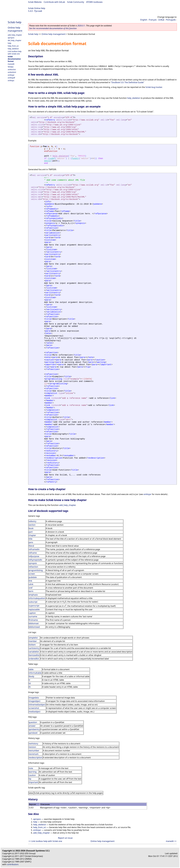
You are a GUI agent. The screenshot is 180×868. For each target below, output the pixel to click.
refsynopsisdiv (35, 560)
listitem (32, 645)
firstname (33, 620)
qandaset (33, 733)
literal (31, 546)
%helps (11, 67)
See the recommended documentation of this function (53, 28)
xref (31, 588)
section (32, 525)
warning (33, 772)
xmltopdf (11, 78)
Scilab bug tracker (154, 87)
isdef (52, 159)
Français (153, 20)
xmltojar (11, 75)
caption (32, 613)
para (31, 542)
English (144, 20)
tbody (31, 676)
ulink (31, 584)
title (31, 539)
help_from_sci (13, 46)
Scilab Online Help (37, 8)
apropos (11, 38)
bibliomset (34, 623)
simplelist (33, 638)
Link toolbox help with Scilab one (15, 53)
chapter (32, 535)
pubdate (33, 577)
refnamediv (34, 549)
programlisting (36, 570)
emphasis (33, 595)
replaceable (34, 609)
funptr (75, 159)
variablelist (34, 652)
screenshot (34, 708)
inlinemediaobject (37, 705)
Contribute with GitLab (54, 2)
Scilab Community (76, 2)
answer (32, 726)
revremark (34, 754)
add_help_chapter (15, 35)
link (30, 581)
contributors (13, 864)
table (31, 669)
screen (32, 574)
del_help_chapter (15, 40)
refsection (33, 567)
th (30, 687)
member (33, 641)
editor (48, 161)
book (31, 528)
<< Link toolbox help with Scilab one (45, 841)
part (31, 532)
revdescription (35, 758)
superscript (34, 606)
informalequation (37, 598)
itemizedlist (34, 655)
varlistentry (34, 648)
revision (32, 747)
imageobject (35, 701)
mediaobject (35, 712)
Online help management (15, 29)
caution (32, 775)
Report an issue (65, 838)
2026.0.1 (81, 26)
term (31, 591)
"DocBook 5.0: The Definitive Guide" (127, 82)
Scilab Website (35, 2)
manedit (11, 64)
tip (30, 779)
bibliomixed (34, 627)
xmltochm (12, 69)
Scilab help (15, 22)
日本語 (161, 20)
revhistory (33, 744)
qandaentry (34, 729)
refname (33, 553)
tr (29, 680)
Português (171, 20)
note (31, 768)
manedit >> (171, 841)
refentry (32, 521)
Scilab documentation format (14, 59)
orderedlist (34, 659)
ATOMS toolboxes (94, 2)
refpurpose (34, 556)
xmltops (11, 80)
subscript (33, 602)
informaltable (35, 673)
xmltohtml (12, 72)
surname (33, 616)
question (33, 722)
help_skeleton (13, 49)
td (30, 683)
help (9, 43)
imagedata (34, 698)
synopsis (33, 563)
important (33, 782)
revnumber (34, 751)
